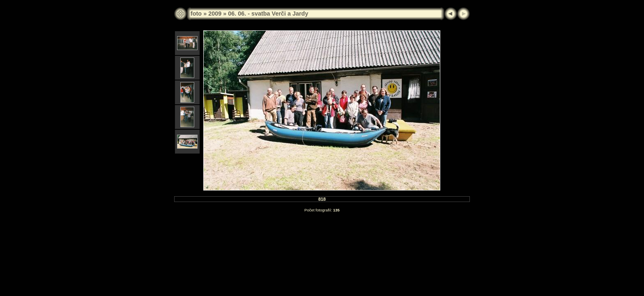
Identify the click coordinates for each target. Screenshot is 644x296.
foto (196, 14)
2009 (215, 14)
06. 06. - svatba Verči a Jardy (268, 14)
